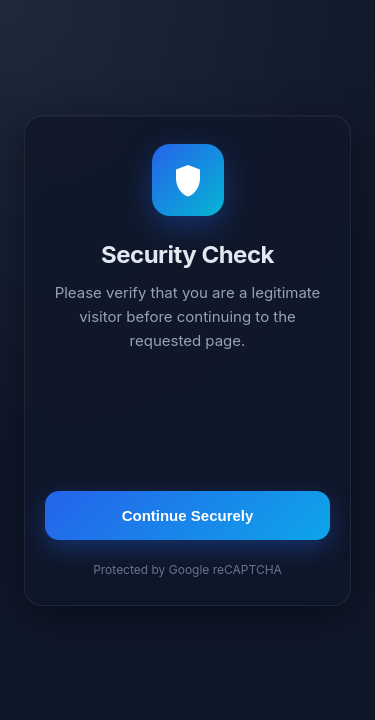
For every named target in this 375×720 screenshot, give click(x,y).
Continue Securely (188, 515)
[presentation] (188, 424)
